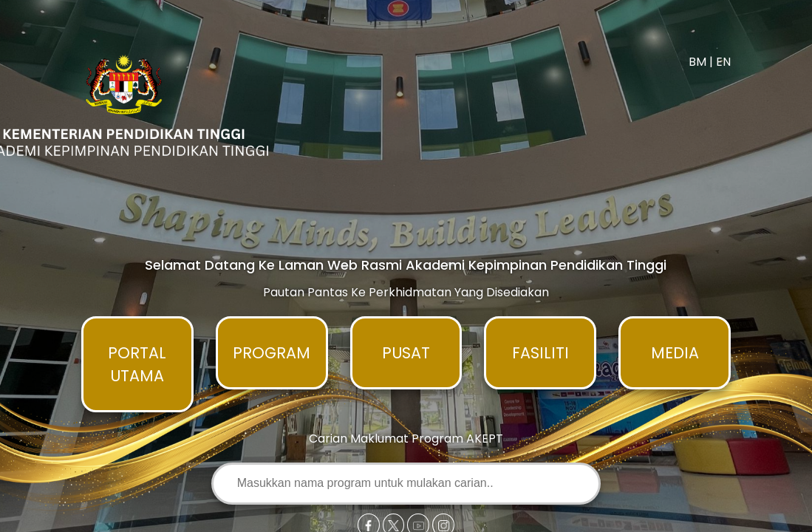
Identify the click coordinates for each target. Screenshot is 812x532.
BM (697, 62)
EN (723, 62)
